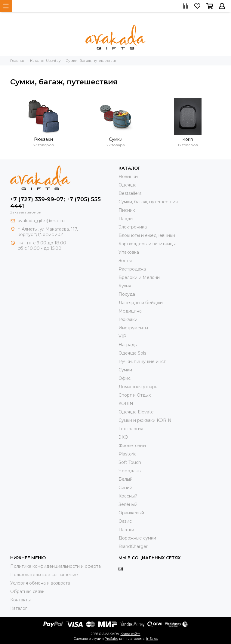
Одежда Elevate (136, 412)
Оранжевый (131, 513)
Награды (128, 345)
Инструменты (133, 328)
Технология (131, 429)
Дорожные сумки (137, 538)
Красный (128, 496)
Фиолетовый (132, 446)
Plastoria (128, 454)
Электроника (133, 227)
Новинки (128, 177)
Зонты (125, 261)
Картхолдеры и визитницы (147, 244)
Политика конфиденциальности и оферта (55, 566)
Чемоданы (130, 471)
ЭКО (123, 437)
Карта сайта (131, 634)
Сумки (116, 139)
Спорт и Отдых (135, 395)
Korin (188, 139)
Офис (125, 378)
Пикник (127, 210)
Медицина (130, 311)
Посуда (127, 294)
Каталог (19, 608)
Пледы (126, 219)
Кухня (125, 286)
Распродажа (132, 269)
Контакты (20, 600)
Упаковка (129, 252)
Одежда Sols (132, 353)
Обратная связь (27, 591)
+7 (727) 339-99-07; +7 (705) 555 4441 (55, 203)
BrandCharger (133, 546)
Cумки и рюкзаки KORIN (145, 420)
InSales (152, 639)
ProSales (111, 639)
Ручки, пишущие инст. (143, 361)
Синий (125, 488)
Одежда (128, 185)
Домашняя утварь (138, 387)
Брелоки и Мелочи (139, 277)
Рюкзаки (43, 139)
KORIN (126, 404)
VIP (122, 336)
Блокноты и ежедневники (147, 235)
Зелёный (128, 504)
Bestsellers (130, 193)
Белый (126, 479)
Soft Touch (130, 462)
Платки (126, 530)
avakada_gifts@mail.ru (41, 221)
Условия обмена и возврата (40, 583)
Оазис (125, 521)
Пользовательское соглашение (44, 575)
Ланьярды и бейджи (141, 303)
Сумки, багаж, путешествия (148, 202)
